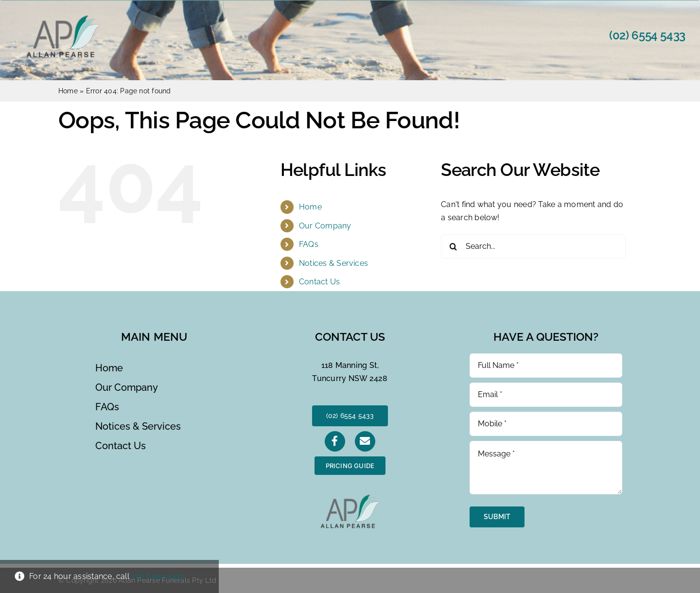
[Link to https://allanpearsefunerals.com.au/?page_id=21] (365, 441)
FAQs (309, 244)
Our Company (325, 226)
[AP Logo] (63, 19)
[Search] (453, 246)
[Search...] (533, 246)
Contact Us (319, 282)
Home (68, 91)
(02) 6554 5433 (647, 35)
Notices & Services (333, 263)
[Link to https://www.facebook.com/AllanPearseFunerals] (335, 441)
